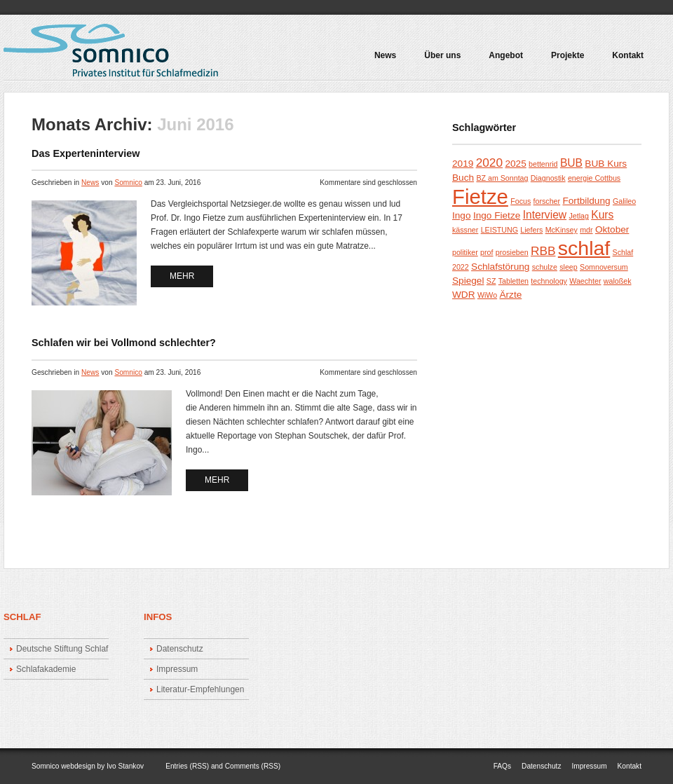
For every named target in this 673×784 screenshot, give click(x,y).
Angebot (503, 60)
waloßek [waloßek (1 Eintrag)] (618, 281)
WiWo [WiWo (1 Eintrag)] (487, 295)
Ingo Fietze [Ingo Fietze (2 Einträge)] (497, 215)
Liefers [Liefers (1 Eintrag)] (531, 230)
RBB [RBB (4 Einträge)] (543, 251)
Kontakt (628, 56)
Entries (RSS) (187, 766)
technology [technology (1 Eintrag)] (549, 281)
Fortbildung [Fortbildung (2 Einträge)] (586, 201)
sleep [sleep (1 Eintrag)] (568, 267)
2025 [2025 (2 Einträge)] (515, 164)
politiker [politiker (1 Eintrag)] (465, 252)
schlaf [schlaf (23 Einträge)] (584, 248)
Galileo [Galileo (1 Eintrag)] (624, 201)
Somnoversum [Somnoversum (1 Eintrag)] (604, 267)
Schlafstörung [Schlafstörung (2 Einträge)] (500, 267)
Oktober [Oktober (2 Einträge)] (612, 229)
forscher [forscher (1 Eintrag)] (547, 201)
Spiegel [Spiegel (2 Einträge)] (468, 281)
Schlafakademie (46, 669)
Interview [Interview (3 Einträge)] (545, 215)
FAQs (502, 766)
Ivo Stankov (125, 766)
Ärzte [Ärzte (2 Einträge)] (510, 295)
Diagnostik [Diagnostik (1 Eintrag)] (548, 178)
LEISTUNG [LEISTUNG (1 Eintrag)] (499, 230)
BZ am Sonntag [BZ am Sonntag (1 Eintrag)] (502, 178)
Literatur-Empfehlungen (200, 689)
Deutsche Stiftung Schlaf (62, 649)
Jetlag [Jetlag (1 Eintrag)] (578, 216)
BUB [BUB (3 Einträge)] (571, 163)
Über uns (442, 56)
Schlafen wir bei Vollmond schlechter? (124, 343)
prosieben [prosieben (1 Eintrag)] (512, 252)
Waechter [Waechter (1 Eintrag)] (585, 281)
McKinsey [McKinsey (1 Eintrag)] (562, 230)
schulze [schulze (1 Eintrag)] (545, 267)
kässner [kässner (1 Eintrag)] (465, 230)
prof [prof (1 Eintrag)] (487, 252)
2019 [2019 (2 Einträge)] (463, 164)
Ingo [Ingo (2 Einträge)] (462, 215)
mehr (182, 276)
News (385, 56)
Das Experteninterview (86, 153)
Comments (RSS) (253, 766)
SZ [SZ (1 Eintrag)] (491, 281)
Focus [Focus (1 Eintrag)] (521, 201)
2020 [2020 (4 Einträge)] (489, 163)
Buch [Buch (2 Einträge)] (463, 178)
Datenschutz (180, 649)
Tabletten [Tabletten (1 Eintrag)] (514, 281)
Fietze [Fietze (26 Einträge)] (480, 197)
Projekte (564, 60)
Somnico (128, 183)
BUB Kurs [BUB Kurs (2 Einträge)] (606, 164)
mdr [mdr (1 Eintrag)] (586, 230)
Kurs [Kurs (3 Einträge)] (602, 215)
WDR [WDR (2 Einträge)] (464, 295)
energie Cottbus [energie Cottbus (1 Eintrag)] (594, 178)
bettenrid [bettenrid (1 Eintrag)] (543, 164)
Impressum (177, 669)
